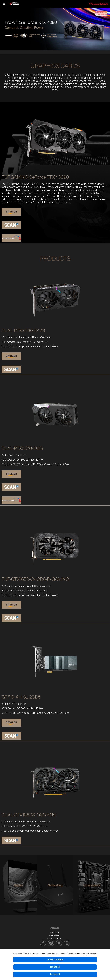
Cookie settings (55, 960)
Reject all (55, 967)
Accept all (55, 974)
